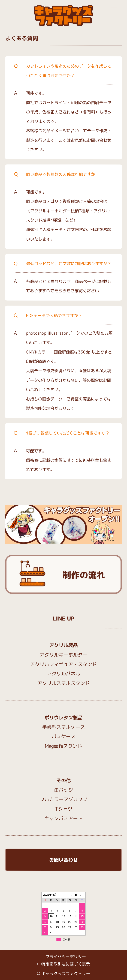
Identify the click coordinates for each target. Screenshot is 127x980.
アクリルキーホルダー (64, 655)
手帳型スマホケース (63, 727)
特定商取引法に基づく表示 (66, 964)
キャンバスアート (64, 818)
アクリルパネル (63, 674)
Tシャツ (63, 809)
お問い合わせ (64, 860)
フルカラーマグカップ (64, 799)
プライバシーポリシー (66, 957)
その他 (63, 780)
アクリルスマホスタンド (63, 683)
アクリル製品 (64, 645)
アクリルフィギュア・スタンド (64, 664)
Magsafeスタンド (64, 746)
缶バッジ (64, 790)
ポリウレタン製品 (64, 718)
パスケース (63, 736)
